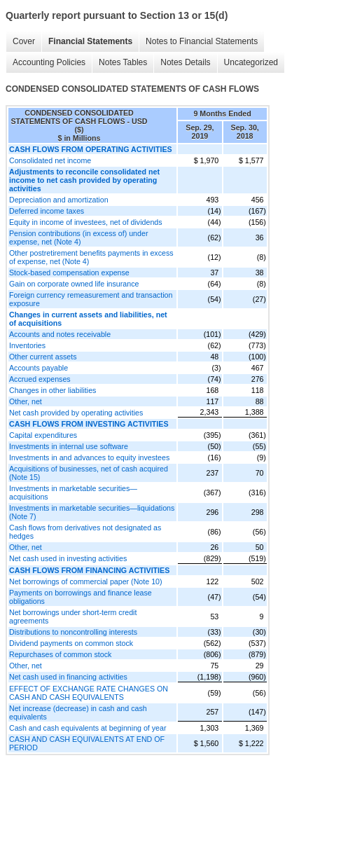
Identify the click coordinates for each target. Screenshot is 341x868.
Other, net (26, 401)
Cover (24, 41)
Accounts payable (39, 368)
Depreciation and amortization (59, 200)
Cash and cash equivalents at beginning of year (88, 728)
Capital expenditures (43, 435)
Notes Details (185, 62)
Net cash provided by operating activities (76, 413)
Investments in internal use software (69, 446)
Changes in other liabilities (53, 390)
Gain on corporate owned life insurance (74, 284)
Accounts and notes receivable (60, 334)
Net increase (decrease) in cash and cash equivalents (78, 712)
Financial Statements (90, 41)
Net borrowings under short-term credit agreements (73, 616)
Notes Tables (123, 62)
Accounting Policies (49, 62)
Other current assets (43, 357)
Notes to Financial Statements (202, 41)
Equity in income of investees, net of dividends (86, 222)
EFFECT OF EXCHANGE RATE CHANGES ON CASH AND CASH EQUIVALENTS (89, 693)
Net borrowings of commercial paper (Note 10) (86, 581)
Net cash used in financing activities (68, 677)
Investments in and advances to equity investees (89, 457)
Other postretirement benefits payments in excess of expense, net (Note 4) (91, 257)
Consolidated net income (50, 160)
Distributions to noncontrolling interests (73, 632)
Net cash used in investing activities (68, 558)
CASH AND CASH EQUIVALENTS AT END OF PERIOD (87, 743)
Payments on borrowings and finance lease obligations (81, 597)
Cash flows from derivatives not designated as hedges (85, 532)
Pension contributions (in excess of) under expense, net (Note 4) (78, 237)
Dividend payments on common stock (71, 643)
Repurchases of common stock (60, 654)
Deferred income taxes (47, 211)
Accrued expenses (40, 379)
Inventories (27, 345)
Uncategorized (251, 62)
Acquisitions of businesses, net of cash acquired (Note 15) (89, 473)
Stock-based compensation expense (69, 273)
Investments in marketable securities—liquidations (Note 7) (92, 512)
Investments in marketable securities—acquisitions (73, 492)
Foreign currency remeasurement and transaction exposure (91, 299)
